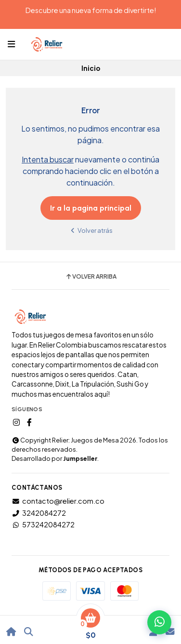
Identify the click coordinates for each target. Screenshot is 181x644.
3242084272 (39, 513)
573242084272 (43, 524)
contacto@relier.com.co (58, 501)
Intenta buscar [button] (48, 159)
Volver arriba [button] (91, 277)
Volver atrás (90, 230)
